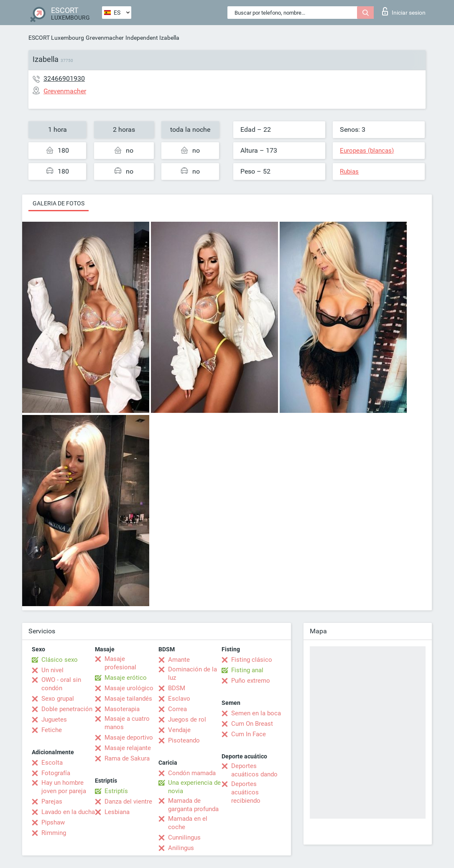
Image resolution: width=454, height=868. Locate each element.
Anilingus (181, 848)
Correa (177, 709)
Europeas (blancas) (367, 151)
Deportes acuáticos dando (254, 770)
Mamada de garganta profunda (193, 805)
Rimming (54, 833)
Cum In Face (249, 734)
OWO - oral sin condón (61, 684)
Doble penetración (67, 709)
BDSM (177, 688)
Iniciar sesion (404, 11)
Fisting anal (247, 670)
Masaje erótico (126, 678)
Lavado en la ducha (68, 812)
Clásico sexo (60, 660)
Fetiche (52, 730)
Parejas (52, 801)
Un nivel (52, 670)
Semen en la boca (256, 713)
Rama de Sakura (127, 758)
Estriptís (116, 791)
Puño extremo (251, 681)
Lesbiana (117, 812)
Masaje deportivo (129, 737)
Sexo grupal (58, 699)
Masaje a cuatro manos (127, 723)
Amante (179, 660)
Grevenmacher (105, 38)
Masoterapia (122, 709)
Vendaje (179, 730)
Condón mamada (192, 773)
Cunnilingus (184, 837)
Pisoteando (184, 740)
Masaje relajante (128, 748)
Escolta (52, 763)
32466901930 (64, 78)
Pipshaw (53, 822)
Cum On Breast (252, 724)
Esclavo (179, 699)
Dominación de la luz (193, 673)
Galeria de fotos (59, 203)
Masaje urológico (129, 688)
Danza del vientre (128, 801)
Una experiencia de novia (194, 787)
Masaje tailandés (128, 699)
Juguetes (54, 719)
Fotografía (56, 773)
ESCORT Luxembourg (56, 38)
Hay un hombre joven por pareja (64, 787)
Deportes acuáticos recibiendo (246, 792)
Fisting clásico (252, 660)
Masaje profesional (120, 663)
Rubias (349, 172)
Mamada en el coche (188, 823)
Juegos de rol (187, 719)
